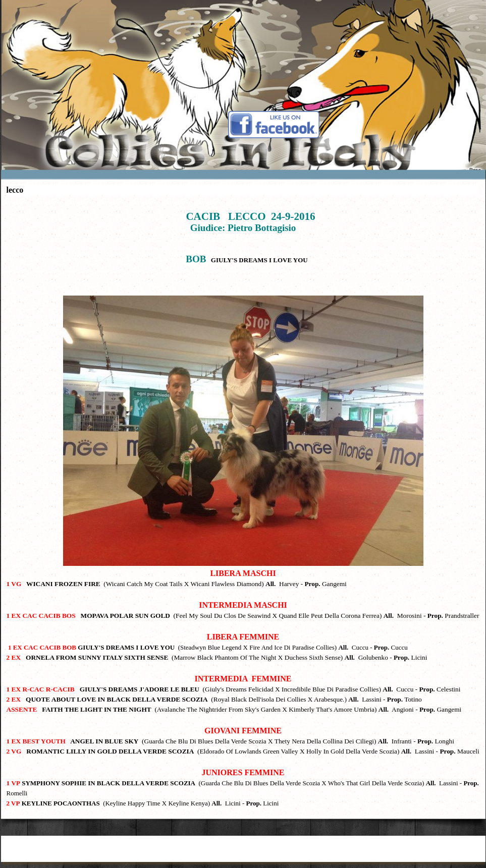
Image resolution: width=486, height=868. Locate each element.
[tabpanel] (243, 505)
